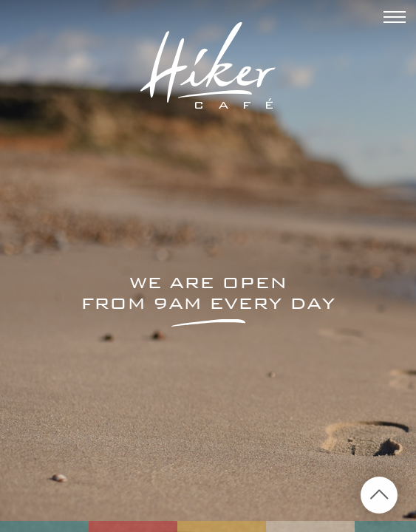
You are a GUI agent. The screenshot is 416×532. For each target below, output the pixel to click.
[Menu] (395, 19)
